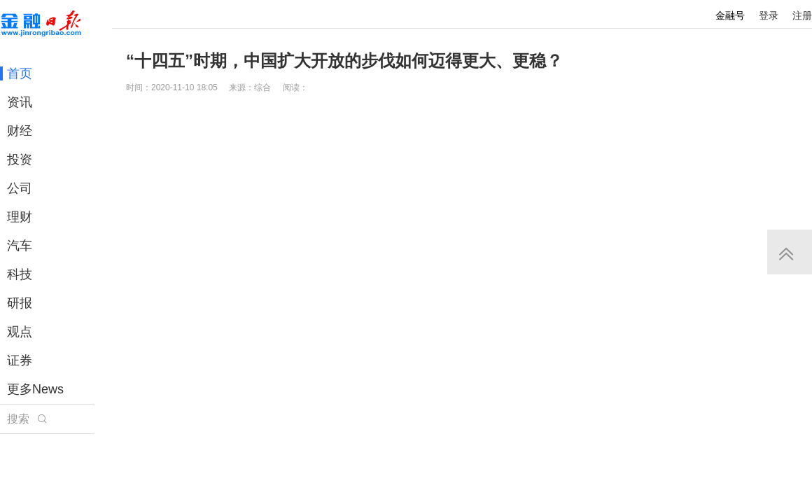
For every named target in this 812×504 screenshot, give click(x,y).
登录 (769, 15)
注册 (802, 15)
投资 (20, 160)
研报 (20, 303)
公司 (20, 188)
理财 (20, 217)
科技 (20, 274)
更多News (35, 389)
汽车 (20, 246)
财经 (20, 131)
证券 (20, 360)
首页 (20, 73)
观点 (20, 332)
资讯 (20, 102)
